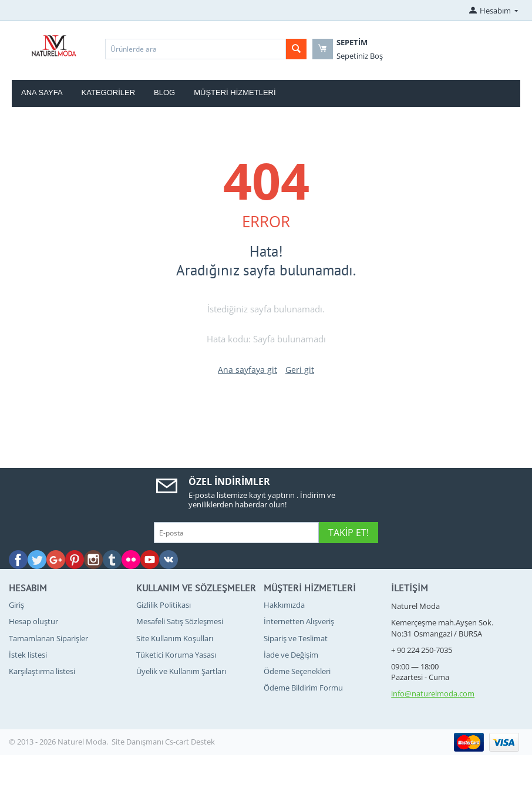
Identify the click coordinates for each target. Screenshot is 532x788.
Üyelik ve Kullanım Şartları (181, 671)
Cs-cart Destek (190, 742)
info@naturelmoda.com (433, 693)
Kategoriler (109, 92)
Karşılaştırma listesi (42, 671)
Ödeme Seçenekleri (297, 671)
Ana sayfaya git (248, 370)
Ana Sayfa (42, 92)
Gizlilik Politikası (164, 605)
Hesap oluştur (33, 621)
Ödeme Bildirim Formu (303, 688)
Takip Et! (349, 533)
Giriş (16, 605)
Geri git (300, 370)
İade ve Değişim (291, 655)
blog (164, 92)
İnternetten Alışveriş (299, 621)
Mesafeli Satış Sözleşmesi (180, 621)
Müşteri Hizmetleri (235, 92)
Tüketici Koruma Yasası (176, 655)
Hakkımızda (284, 605)
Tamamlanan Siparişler (48, 638)
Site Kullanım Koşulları (175, 638)
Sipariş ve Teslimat (296, 638)
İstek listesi (28, 655)
